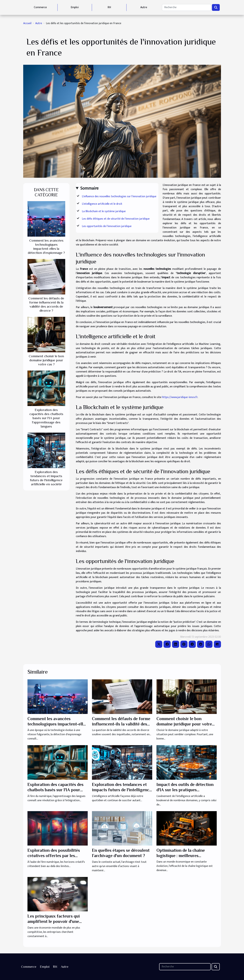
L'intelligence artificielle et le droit (102, 204)
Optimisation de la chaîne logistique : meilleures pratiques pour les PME (181, 856)
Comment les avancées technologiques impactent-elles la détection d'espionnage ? (57, 724)
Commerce (40, 7)
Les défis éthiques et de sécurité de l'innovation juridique (116, 219)
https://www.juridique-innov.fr (180, 397)
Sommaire (89, 188)
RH (109, 7)
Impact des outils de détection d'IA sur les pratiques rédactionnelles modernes (185, 790)
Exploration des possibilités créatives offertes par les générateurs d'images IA (54, 856)
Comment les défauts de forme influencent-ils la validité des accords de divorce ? (121, 724)
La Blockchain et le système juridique (104, 211)
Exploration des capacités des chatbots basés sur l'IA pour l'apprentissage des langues (46, 418)
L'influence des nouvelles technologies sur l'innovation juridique (119, 196)
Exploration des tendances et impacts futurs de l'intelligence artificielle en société (122, 790)
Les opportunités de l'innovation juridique (107, 226)
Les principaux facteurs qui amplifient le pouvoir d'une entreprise (54, 921)
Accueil (27, 23)
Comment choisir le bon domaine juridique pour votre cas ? (46, 360)
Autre (144, 7)
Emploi (75, 7)
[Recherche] (186, 7)
